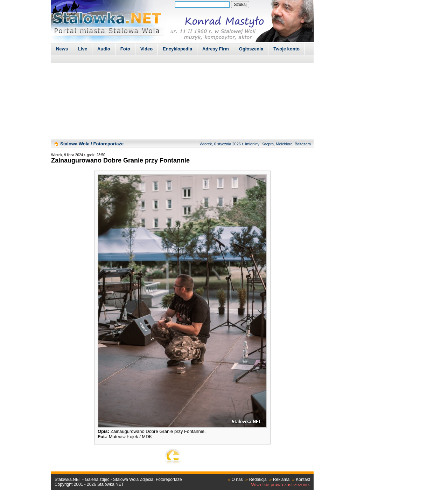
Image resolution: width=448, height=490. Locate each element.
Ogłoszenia (251, 49)
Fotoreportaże (108, 144)
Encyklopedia (177, 49)
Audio (104, 49)
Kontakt (303, 479)
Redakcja (258, 479)
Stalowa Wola (75, 144)
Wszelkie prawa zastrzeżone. (281, 485)
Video (146, 49)
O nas (237, 479)
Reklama (281, 479)
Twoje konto (286, 49)
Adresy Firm (216, 49)
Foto (125, 49)
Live (83, 49)
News (62, 49)
